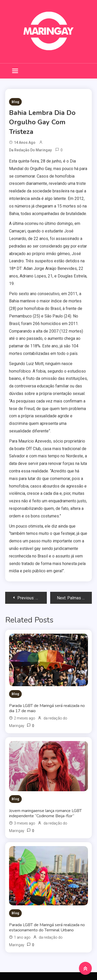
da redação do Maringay (30, 150)
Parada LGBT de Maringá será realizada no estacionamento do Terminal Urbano (47, 927)
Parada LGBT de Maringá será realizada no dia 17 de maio (47, 708)
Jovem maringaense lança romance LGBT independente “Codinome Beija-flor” (45, 813)
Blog (15, 102)
